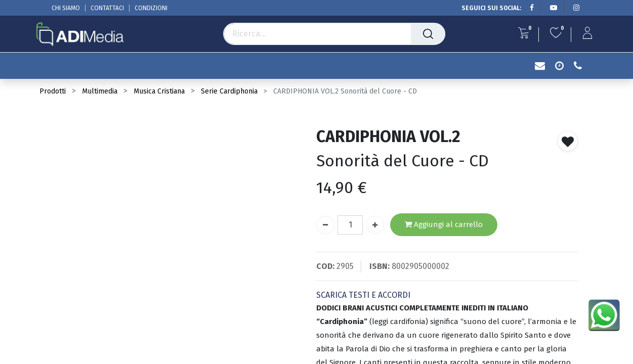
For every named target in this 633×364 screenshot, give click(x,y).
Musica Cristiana (159, 91)
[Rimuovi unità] (325, 225)
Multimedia (100, 91)
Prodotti (53, 91)
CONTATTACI (107, 8)
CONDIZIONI (151, 8)
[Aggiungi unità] (375, 225)
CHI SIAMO (66, 8)
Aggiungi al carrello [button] (444, 225)
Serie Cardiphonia (229, 91)
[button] (568, 141)
